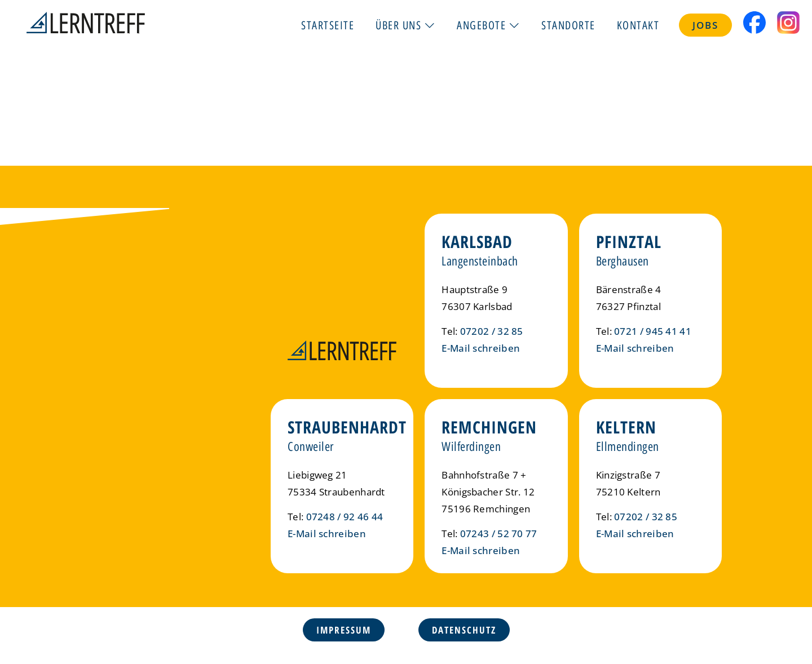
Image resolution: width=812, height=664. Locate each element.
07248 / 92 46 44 (345, 517)
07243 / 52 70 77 (499, 534)
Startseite (328, 25)
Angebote (488, 25)
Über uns (405, 25)
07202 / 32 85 (492, 331)
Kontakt (638, 25)
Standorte (568, 25)
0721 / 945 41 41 (653, 331)
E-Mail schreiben (481, 348)
